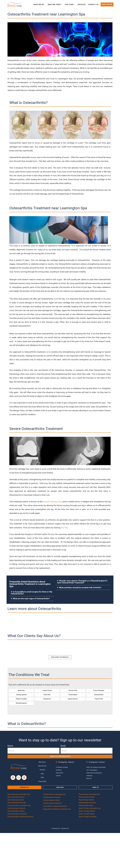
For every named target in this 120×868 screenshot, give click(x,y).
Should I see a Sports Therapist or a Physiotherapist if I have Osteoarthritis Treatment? (84, 614)
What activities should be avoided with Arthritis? (81, 620)
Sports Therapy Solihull (87, 849)
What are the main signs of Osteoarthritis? (32, 631)
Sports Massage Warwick (16, 832)
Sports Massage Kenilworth (17, 838)
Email (63, 779)
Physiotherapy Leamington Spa (89, 829)
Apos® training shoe (54, 530)
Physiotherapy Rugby (86, 840)
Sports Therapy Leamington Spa (90, 843)
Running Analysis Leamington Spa (19, 840)
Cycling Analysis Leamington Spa (54, 829)
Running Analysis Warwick (16, 843)
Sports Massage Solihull (16, 835)
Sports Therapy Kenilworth (88, 852)
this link (76, 558)
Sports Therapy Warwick (87, 846)
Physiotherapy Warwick (87, 832)
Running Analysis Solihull (16, 846)
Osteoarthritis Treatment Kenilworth (55, 841)
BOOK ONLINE (107, 4)
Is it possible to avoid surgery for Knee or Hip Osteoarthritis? (31, 625)
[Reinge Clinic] (15, 4)
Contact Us (93, 4)
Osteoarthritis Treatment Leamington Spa (57, 844)
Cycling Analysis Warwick (52, 832)
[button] (43, 4)
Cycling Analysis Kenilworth (52, 838)
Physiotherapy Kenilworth (87, 838)
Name (10, 779)
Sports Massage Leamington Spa (19, 829)
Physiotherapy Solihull (86, 835)
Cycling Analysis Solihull (51, 835)
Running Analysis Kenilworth (17, 849)
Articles (81, 4)
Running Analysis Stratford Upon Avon (20, 852)
